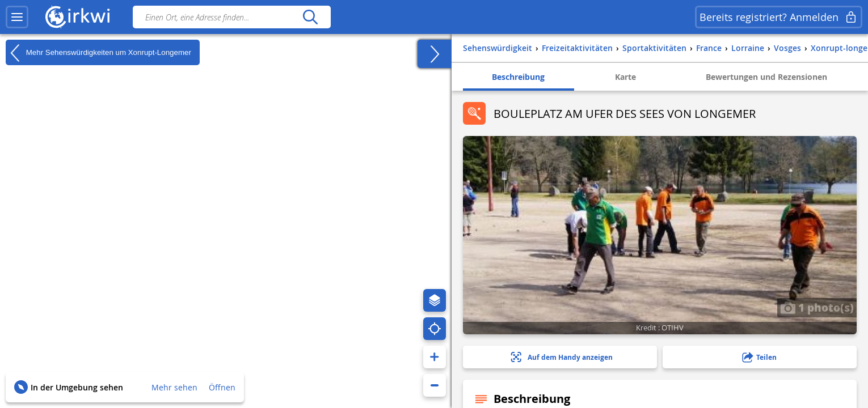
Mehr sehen (174, 387)
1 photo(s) (817, 307)
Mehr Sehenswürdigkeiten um (98, 53)
